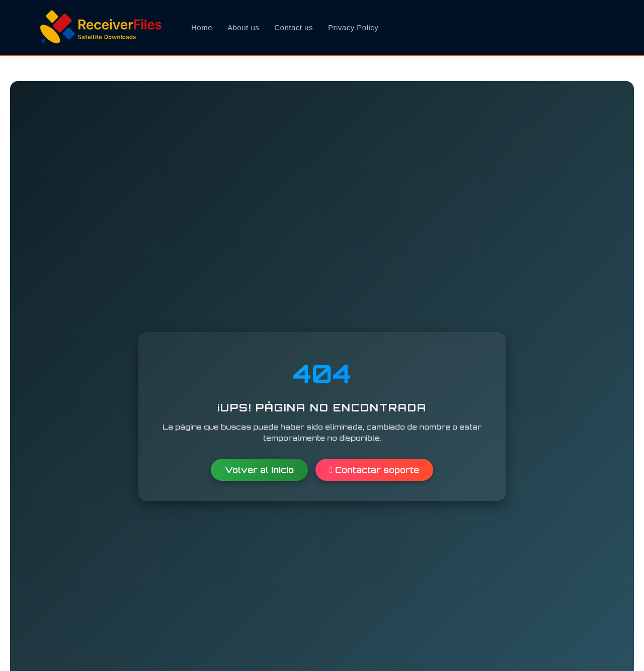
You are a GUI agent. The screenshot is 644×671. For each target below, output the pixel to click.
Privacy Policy (353, 27)
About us (243, 27)
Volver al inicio (259, 470)
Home (202, 27)
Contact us (294, 27)
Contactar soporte (374, 470)
